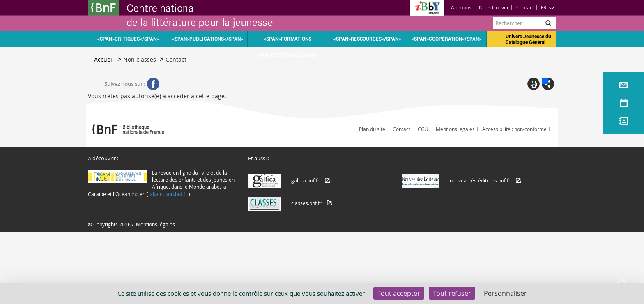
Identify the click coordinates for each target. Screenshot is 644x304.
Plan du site (372, 129)
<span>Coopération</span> (446, 39)
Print (534, 84)
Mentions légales (455, 129)
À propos (461, 7)
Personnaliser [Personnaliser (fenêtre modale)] (505, 293)
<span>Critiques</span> (128, 39)
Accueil (104, 59)
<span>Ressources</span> (367, 39)
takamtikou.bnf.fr (168, 194)
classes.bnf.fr (306, 203)
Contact (525, 7)
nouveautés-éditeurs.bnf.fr (480, 180)
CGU (423, 129)
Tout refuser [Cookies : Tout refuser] (452, 293)
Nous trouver (494, 7)
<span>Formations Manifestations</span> (287, 42)
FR (548, 7)
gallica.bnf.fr (305, 180)
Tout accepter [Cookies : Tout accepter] (399, 293)
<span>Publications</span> (208, 39)
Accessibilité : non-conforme (514, 129)
